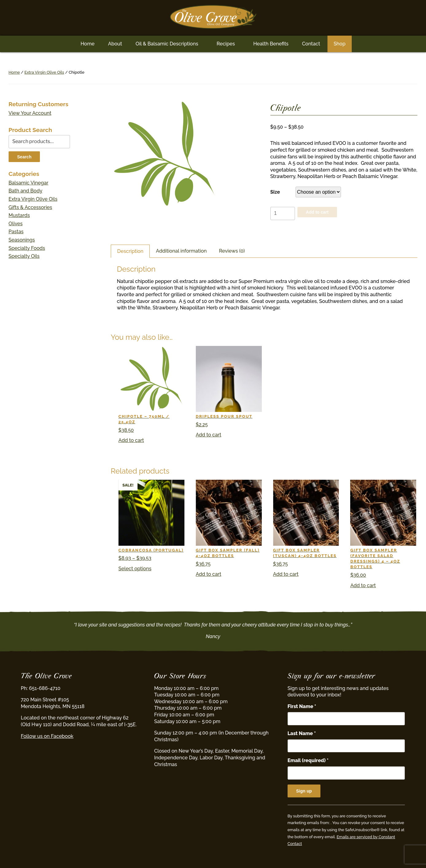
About (115, 44)
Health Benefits (271, 44)
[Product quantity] (283, 213)
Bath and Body (25, 191)
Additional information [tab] (181, 251)
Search (24, 157)
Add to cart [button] (131, 440)
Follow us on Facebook (47, 736)
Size (275, 192)
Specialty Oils (24, 256)
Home (87, 44)
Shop (340, 44)
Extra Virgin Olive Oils (44, 72)
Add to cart (317, 212)
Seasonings (22, 240)
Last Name (302, 733)
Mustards (19, 215)
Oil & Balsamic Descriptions (167, 44)
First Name (302, 706)
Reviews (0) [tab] (232, 251)
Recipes (226, 44)
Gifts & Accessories (30, 207)
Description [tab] (130, 251)
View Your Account (30, 113)
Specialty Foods (27, 248)
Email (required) (308, 760)
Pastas (16, 232)
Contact (311, 44)
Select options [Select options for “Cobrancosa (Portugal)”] (135, 569)
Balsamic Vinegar (29, 183)
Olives (16, 224)
